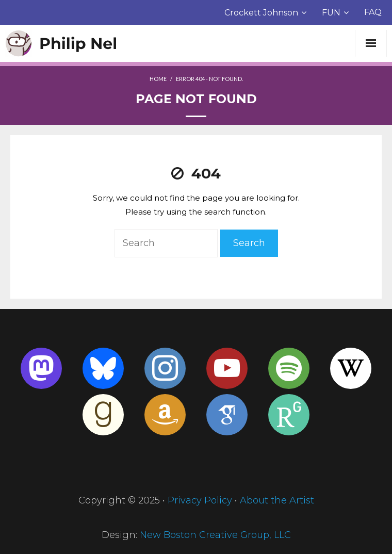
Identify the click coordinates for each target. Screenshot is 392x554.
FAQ (373, 12)
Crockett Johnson (261, 13)
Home (158, 79)
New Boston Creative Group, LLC (215, 535)
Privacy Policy (200, 500)
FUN (331, 13)
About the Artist (277, 500)
